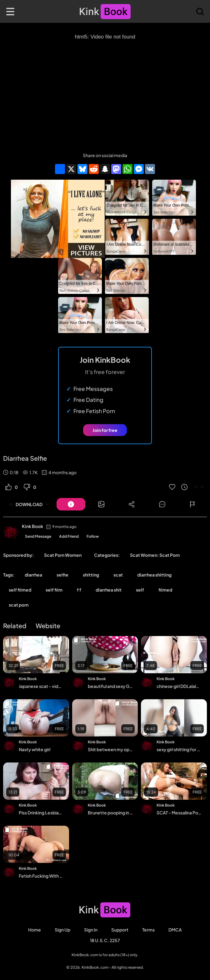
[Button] (71, 504)
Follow (93, 536)
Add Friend (69, 536)
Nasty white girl (35, 749)
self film (54, 590)
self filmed (20, 590)
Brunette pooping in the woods (110, 813)
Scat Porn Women (63, 555)
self (140, 590)
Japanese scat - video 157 (41, 686)
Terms (148, 930)
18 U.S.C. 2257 (105, 940)
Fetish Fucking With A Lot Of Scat (41, 876)
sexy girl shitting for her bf (179, 749)
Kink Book (32, 526)
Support (120, 930)
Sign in (91, 930)
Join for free (105, 430)
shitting (91, 575)
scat (118, 575)
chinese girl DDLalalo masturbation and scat (179, 686)
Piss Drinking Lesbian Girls (41, 813)
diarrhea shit (109, 590)
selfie (62, 575)
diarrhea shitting (154, 575)
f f (79, 590)
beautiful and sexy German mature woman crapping (110, 686)
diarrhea (33, 575)
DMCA (175, 930)
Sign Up (62, 930)
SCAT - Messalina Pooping (179, 813)
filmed (165, 590)
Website (48, 626)
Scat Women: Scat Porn (155, 555)
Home (35, 930)
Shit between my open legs (110, 749)
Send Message (38, 536)
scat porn (19, 605)
